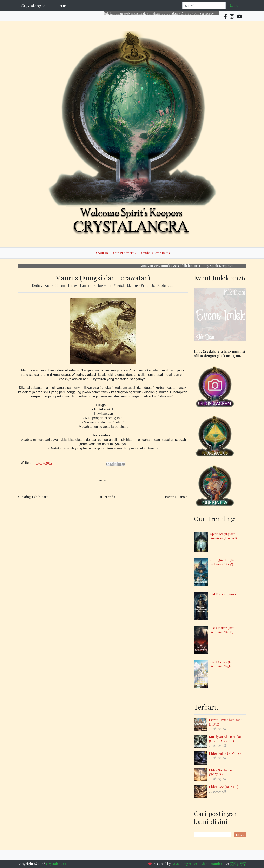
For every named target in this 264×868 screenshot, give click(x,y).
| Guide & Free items (155, 253)
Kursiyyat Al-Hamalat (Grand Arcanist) (225, 739)
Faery (49, 285)
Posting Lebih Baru (34, 497)
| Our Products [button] (123, 253)
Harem (61, 285)
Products (148, 285)
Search (235, 5)
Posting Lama (175, 497)
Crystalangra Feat (185, 864)
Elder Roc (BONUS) (224, 787)
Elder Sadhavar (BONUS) (221, 772)
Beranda (109, 497)
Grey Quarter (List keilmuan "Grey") (223, 562)
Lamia (85, 285)
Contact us (58, 6)
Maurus (133, 285)
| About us (101, 253)
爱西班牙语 (238, 864)
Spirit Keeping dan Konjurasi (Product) (224, 536)
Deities (37, 285)
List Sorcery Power (223, 594)
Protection (165, 285)
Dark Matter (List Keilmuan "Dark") (222, 630)
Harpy (73, 285)
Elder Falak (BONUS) (225, 753)
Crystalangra (33, 6)
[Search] (204, 6)
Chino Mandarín (213, 864)
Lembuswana (102, 285)
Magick (120, 285)
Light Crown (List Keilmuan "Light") (222, 664)
